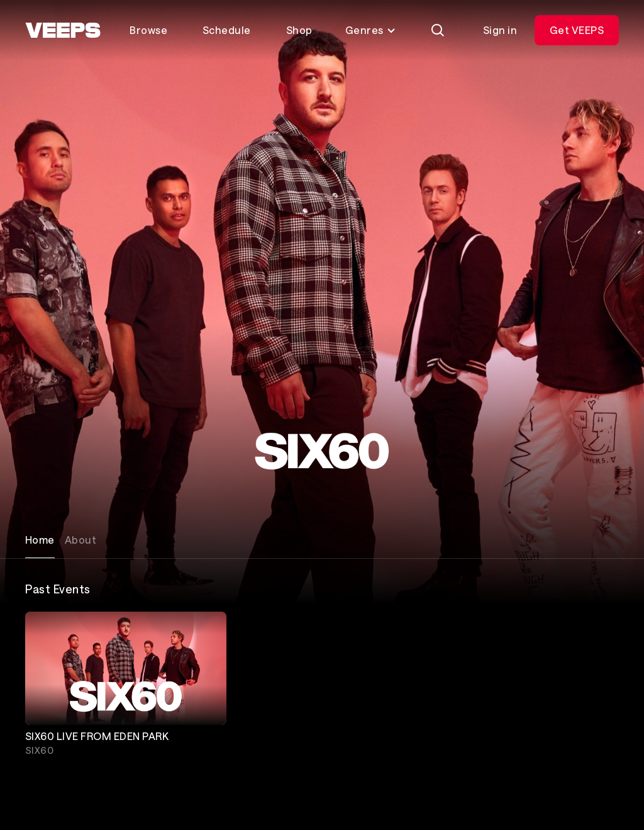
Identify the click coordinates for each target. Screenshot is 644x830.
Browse (148, 30)
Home (40, 540)
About (80, 540)
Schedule (227, 30)
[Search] (438, 30)
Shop (299, 30)
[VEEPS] (63, 30)
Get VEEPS (577, 30)
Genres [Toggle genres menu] (371, 30)
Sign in (500, 30)
